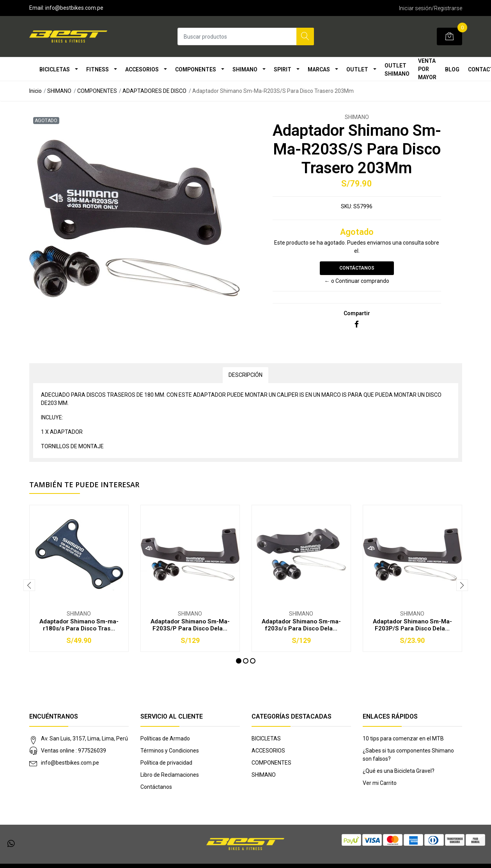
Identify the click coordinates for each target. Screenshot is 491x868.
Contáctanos (357, 268)
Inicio (35, 91)
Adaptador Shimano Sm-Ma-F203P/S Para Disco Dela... (412, 625)
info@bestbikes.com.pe (70, 763)
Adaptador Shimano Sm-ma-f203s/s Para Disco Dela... (301, 625)
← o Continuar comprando (357, 281)
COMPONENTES (196, 69)
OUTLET (357, 69)
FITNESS (97, 69)
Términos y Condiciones (170, 751)
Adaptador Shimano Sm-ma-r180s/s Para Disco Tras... (79, 625)
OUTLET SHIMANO (397, 70)
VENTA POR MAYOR (427, 69)
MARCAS (319, 69)
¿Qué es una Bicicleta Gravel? (399, 771)
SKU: (347, 206)
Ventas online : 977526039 (74, 751)
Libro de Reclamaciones (170, 775)
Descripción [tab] (245, 375)
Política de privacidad (166, 763)
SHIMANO (245, 69)
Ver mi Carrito (380, 783)
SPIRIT (283, 69)
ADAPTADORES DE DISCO (154, 91)
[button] (239, 661)
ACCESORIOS (142, 69)
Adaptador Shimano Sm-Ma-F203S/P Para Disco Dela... (190, 625)
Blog (452, 69)
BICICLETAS (55, 69)
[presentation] (29, 585)
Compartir (357, 313)
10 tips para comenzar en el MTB (403, 738)
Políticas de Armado (165, 738)
